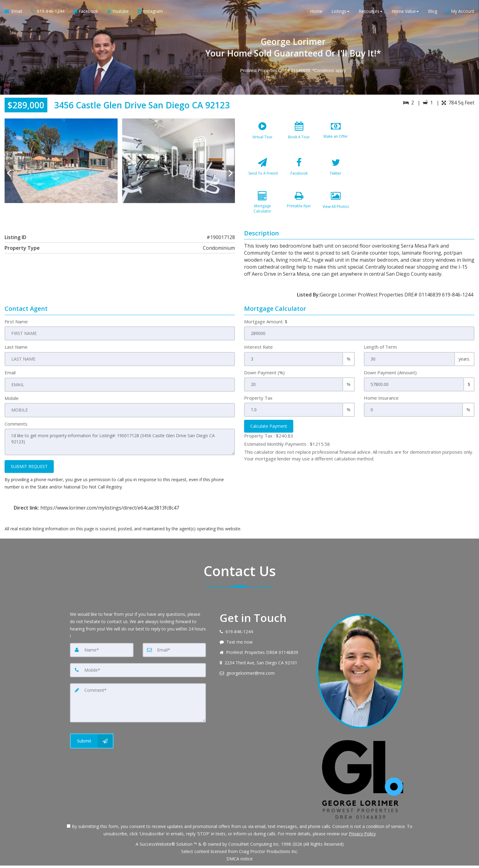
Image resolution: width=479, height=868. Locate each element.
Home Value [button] (405, 12)
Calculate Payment (269, 429)
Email (10, 376)
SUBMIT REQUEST (29, 469)
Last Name (16, 350)
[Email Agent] (16, 12)
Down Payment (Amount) (390, 376)
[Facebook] (299, 173)
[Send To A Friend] (263, 173)
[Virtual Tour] (263, 137)
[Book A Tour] (299, 137)
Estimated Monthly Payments (287, 447)
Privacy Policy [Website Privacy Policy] (362, 836)
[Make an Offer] (336, 137)
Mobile (12, 401)
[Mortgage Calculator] (263, 209)
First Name (16, 325)
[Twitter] (336, 173)
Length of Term (380, 350)
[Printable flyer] (299, 209)
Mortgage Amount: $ (266, 325)
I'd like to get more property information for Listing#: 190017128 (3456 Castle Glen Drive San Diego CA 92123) (120, 445)
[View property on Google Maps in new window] (419, 164)
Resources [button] (371, 12)
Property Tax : (269, 439)
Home (316, 12)
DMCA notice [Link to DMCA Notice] (239, 861)
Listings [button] (340, 12)
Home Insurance (381, 401)
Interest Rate (258, 350)
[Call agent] (48, 12)
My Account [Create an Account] (460, 12)
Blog (433, 12)
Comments (16, 427)
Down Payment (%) (264, 376)
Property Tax (258, 401)
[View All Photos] (336, 209)
